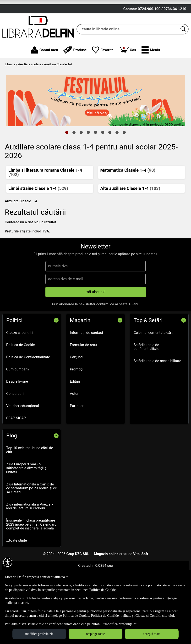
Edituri (75, 415)
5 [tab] (96, 166)
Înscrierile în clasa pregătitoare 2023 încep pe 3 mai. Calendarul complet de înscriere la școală (32, 558)
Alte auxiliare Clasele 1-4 (130, 222)
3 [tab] (81, 166)
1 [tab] (67, 166)
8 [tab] (117, 166)
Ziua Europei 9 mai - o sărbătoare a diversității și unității (27, 502)
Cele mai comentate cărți (154, 367)
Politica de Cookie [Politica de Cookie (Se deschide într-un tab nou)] (102, 590)
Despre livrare (17, 415)
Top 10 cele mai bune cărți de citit (30, 484)
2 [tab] (74, 166)
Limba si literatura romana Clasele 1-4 (45, 206)
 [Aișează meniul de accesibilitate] (8, 562)
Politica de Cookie (21, 379)
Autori (75, 428)
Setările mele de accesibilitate (157, 395)
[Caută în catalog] (183, 63)
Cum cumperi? (18, 403)
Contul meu (44, 84)
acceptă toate (152, 634)
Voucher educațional (23, 440)
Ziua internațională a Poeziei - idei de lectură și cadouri (30, 540)
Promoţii (77, 403)
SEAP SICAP (16, 452)
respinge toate (95, 634)
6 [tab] (103, 166)
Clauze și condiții (20, 367)
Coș (128, 84)
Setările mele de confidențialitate (147, 381)
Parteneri (77, 440)
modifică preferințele (39, 634)
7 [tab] (110, 166)
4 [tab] (88, 166)
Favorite (103, 84)
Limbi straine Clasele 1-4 (38, 222)
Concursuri (15, 428)
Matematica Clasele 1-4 (128, 204)
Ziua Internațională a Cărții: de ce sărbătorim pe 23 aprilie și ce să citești (32, 522)
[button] (151, 84)
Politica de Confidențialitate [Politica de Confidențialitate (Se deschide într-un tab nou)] (111, 616)
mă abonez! (95, 326)
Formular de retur (84, 379)
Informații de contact (86, 367)
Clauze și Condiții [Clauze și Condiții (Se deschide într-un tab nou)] (148, 616)
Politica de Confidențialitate (28, 391)
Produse (75, 84)
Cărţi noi (76, 391)
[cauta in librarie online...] (127, 63)
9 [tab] (124, 166)
